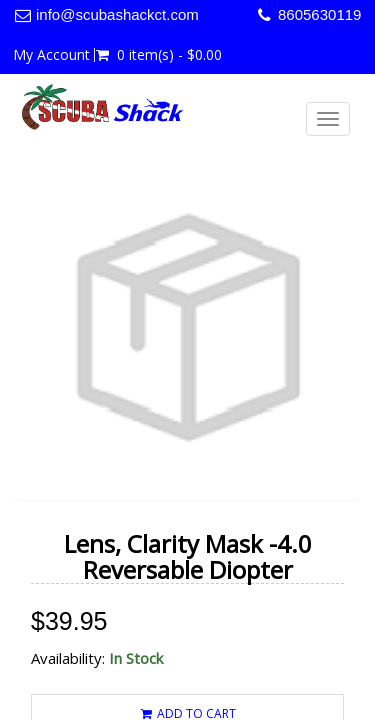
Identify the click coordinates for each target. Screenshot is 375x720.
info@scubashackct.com (117, 14)
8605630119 (319, 14)
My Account (51, 55)
